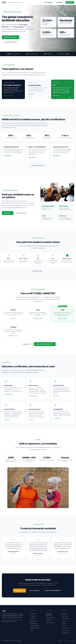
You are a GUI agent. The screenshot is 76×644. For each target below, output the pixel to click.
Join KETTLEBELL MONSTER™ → (45, 344)
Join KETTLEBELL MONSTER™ (53, 591)
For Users (59, 2)
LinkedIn (72, 641)
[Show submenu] (54, 2)
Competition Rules (34, 626)
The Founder (65, 616)
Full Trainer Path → (38, 271)
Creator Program (21, 213)
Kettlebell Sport (34, 623)
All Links (64, 626)
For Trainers (48, 2)
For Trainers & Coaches (10, 42)
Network (64, 623)
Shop (31, 631)
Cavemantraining (50, 618)
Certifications (33, 614)
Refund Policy (65, 633)
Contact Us (70, 2)
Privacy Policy (65, 631)
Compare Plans (27, 344)
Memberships (33, 621)
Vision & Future (66, 619)
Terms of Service (66, 628)
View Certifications (34, 591)
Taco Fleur (49, 620)
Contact (64, 621)
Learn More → (8, 213)
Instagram (66, 641)
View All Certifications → (38, 165)
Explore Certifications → (10, 37)
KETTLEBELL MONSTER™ (49, 615)
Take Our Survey (50, 623)
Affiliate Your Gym (34, 628)
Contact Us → (19, 591)
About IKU (64, 614)
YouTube (60, 641)
